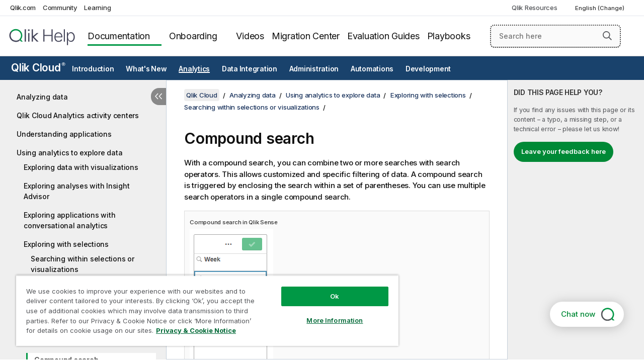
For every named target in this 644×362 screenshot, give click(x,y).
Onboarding (193, 36)
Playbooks (449, 36)
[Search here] (555, 36)
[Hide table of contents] (158, 97)
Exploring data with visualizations (81, 167)
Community (60, 8)
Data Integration (250, 69)
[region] (203, 307)
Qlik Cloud (38, 68)
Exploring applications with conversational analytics (69, 220)
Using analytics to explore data (69, 153)
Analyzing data (42, 97)
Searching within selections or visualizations (83, 264)
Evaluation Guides (383, 36)
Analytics (194, 69)
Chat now (578, 314)
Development (428, 69)
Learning (97, 8)
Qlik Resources (535, 8)
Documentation (119, 36)
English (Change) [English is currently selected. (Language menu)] (600, 8)
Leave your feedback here (563, 151)
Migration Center (306, 36)
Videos (250, 36)
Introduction (93, 69)
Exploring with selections (66, 244)
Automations (372, 69)
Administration (314, 69)
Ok (327, 289)
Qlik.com (23, 8)
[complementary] (576, 220)
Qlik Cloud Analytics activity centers (78, 115)
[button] (607, 36)
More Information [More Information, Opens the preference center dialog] (327, 313)
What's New (146, 69)
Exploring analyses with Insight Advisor (76, 191)
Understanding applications (64, 134)
